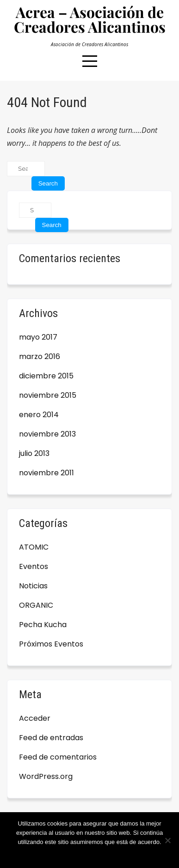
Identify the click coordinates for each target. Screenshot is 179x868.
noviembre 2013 (47, 434)
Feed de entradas (51, 738)
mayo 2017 (38, 337)
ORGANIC (36, 605)
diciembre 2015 (46, 376)
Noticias (33, 586)
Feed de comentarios (58, 757)
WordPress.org (46, 776)
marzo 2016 (40, 356)
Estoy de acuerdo (75, 854)
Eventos (34, 566)
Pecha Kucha (43, 625)
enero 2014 (39, 415)
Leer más (115, 854)
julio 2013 (34, 453)
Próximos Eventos (51, 644)
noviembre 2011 (46, 473)
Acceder (35, 718)
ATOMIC (34, 547)
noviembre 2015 (48, 395)
